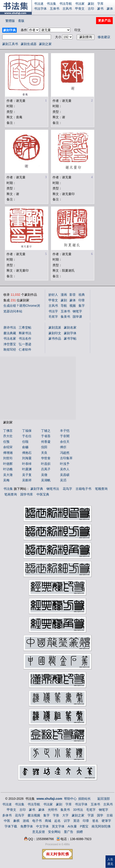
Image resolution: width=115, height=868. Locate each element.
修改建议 (104, 37)
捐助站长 (85, 799)
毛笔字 (53, 317)
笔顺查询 (101, 489)
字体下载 (11, 826)
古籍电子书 (83, 489)
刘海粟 (27, 458)
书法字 (53, 311)
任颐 (25, 442)
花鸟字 (67, 489)
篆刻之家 (45, 44)
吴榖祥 (27, 480)
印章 (82, 300)
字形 (56, 815)
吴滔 (63, 480)
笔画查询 (11, 494)
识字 (67, 821)
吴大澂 (8, 475)
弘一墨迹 (25, 344)
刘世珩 (8, 458)
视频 (73, 306)
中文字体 (42, 826)
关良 (44, 453)
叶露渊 (27, 469)
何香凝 (46, 442)
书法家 (80, 4)
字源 (91, 815)
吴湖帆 (46, 480)
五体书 (55, 9)
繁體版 (10, 21)
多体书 (7, 815)
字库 (100, 4)
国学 (100, 815)
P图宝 (84, 826)
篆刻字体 (70, 333)
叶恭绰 (27, 464)
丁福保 (27, 431)
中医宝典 (43, 494)
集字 (82, 306)
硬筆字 (106, 821)
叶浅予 (65, 464)
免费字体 (27, 826)
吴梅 (6, 480)
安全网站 (54, 832)
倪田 (44, 447)
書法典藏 (10, 333)
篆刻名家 (70, 327)
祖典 (82, 295)
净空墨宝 (10, 344)
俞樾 (25, 447)
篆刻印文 (55, 333)
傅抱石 (27, 453)
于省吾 (46, 436)
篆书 (100, 9)
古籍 (110, 815)
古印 (91, 9)
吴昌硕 (65, 475)
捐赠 (80, 832)
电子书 (37, 821)
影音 (73, 295)
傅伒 (63, 447)
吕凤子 (46, 469)
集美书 (65, 317)
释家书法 (25, 333)
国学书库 (27, 494)
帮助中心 (70, 799)
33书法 (78, 810)
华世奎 (46, 458)
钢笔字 (77, 311)
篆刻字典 (37, 489)
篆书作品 (55, 339)
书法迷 (39, 4)
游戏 (26, 821)
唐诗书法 (10, 327)
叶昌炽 (46, 464)
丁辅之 (46, 431)
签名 (95, 821)
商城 (48, 821)
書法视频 (34, 815)
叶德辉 (8, 464)
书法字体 (40, 9)
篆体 (110, 9)
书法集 (51, 4)
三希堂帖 (25, 327)
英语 (76, 821)
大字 (65, 815)
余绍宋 (8, 447)
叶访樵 (8, 469)
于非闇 (65, 436)
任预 (6, 442)
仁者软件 (25, 350)
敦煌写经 (10, 350)
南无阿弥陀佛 (101, 826)
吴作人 (65, 469)
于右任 (27, 436)
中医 (7, 821)
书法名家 (10, 339)
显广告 (69, 832)
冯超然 (65, 453)
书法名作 (25, 339)
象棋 (16, 821)
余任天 (65, 442)
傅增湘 (8, 453)
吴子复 (27, 475)
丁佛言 (8, 431)
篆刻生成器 (29, 44)
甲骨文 (80, 9)
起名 (57, 821)
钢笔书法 (53, 489)
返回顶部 (103, 799)
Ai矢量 (72, 826)
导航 (64, 306)
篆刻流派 (55, 327)
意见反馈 (39, 832)
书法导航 (66, 4)
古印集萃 (66, 458)
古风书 (67, 9)
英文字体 (58, 826)
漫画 (64, 295)
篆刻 (91, 4)
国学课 (77, 317)
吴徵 (44, 475)
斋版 (21, 21)
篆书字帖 (70, 339)
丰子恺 (65, 431)
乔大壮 (8, 436)
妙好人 (53, 295)
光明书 (53, 810)
